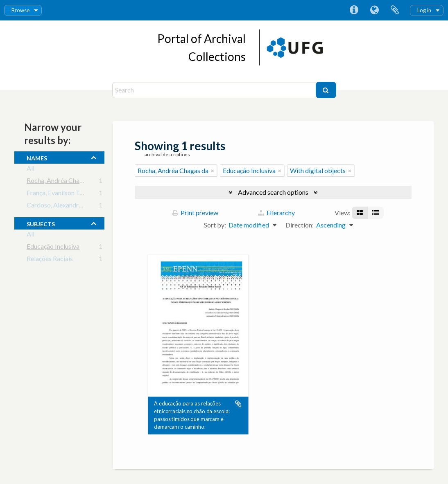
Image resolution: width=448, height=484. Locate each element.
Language (374, 10)
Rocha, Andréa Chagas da (62, 182)
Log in (424, 10)
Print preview (195, 213)
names (37, 157)
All (31, 170)
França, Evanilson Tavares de (66, 194)
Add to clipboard (238, 404)
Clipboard (395, 10)
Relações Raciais (50, 260)
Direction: (300, 225)
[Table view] (376, 213)
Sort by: (215, 225)
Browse (20, 10)
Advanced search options (273, 192)
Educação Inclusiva (53, 248)
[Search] (215, 90)
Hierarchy (276, 213)
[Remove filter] (213, 171)
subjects (41, 223)
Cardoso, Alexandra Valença (66, 206)
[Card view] (360, 213)
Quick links (354, 10)
